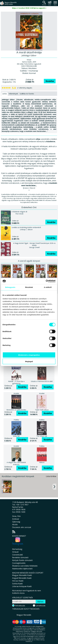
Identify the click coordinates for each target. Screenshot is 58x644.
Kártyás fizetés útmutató (22, 560)
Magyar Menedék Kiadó (22, 575)
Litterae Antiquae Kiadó (22, 586)
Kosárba (50, 81)
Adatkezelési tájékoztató (22, 569)
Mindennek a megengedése (29, 355)
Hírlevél (15, 552)
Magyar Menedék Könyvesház (8, 4)
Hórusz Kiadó (18, 581)
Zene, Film (16, 516)
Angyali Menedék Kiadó (22, 578)
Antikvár (16, 519)
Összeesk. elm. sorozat (22, 527)
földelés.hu (29, 641)
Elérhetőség (17, 549)
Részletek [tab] (29, 287)
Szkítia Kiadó (17, 584)
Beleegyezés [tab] (10, 287)
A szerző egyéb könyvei (29, 261)
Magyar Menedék (24, 615)
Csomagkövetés (19, 563)
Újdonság (16, 522)
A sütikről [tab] (48, 287)
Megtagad (29, 361)
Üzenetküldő (17, 555)
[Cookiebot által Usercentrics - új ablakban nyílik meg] (46, 281)
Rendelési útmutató (20, 557)
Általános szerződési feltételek (25, 566)
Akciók (15, 525)
